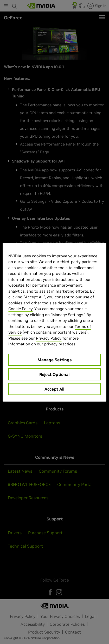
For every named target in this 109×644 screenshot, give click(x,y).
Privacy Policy (49, 338)
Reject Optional (54, 374)
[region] (54, 322)
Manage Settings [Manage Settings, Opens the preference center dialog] (54, 360)
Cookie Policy (20, 309)
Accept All (54, 389)
